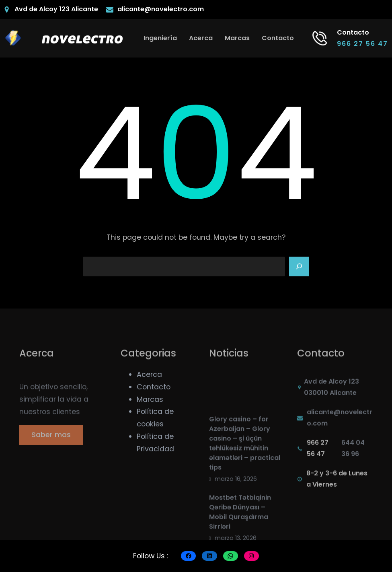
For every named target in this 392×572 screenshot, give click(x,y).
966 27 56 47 (362, 44)
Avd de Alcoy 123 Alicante (56, 9)
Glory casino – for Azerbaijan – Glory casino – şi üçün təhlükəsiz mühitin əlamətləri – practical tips (245, 477)
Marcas (150, 399)
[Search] (299, 267)
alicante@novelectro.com (161, 9)
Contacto (154, 387)
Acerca (149, 374)
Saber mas (51, 440)
